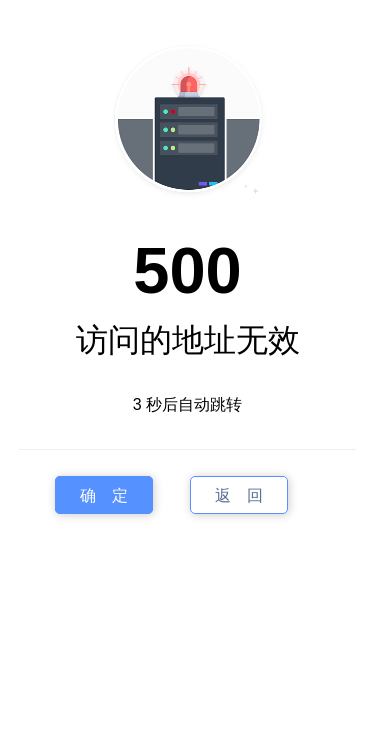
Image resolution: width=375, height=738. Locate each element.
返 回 (239, 494)
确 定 (104, 494)
